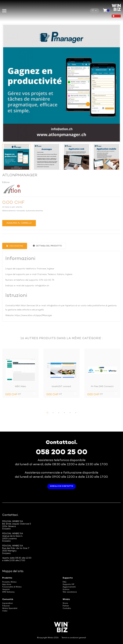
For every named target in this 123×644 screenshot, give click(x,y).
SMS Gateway (8, 592)
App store (7, 585)
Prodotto (7, 578)
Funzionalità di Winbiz (12, 587)
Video (5, 611)
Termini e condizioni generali (74, 638)
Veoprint (6, 590)
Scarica (66, 590)
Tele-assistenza (70, 592)
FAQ (64, 582)
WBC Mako (20, 387)
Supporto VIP (68, 585)
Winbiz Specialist (10, 608)
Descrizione (16, 246)
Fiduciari (6, 606)
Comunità (8, 599)
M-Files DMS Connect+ (102, 387)
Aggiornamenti (69, 587)
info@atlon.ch (42, 286)
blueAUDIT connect (61, 387)
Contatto (67, 608)
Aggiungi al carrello (19, 223)
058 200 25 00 (62, 453)
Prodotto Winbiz (9, 582)
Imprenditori (8, 603)
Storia (65, 603)
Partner (66, 606)
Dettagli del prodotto (47, 246)
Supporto (68, 578)
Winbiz (66, 599)
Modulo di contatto (61, 486)
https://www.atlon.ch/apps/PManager (33, 316)
